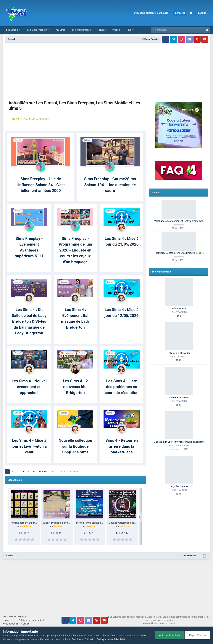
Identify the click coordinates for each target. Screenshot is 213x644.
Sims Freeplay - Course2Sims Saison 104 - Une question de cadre (110, 185)
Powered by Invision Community (159, 624)
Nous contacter (10, 624)
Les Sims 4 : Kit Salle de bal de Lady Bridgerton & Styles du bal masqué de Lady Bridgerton (29, 321)
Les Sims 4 (12, 30)
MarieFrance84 (181, 446)
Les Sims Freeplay (37, 30)
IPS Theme (8, 617)
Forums (101, 30)
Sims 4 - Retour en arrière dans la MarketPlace (122, 446)
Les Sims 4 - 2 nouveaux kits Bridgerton (75, 387)
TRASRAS (181, 312)
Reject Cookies (197, 635)
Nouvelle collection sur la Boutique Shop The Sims (75, 446)
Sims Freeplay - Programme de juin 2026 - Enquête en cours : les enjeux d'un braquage (75, 250)
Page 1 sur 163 (69, 472)
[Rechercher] (167, 30)
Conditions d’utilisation (84, 639)
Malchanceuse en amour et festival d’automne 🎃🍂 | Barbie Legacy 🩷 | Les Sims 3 (179, 221)
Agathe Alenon (179, 486)
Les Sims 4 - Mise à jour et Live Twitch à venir (29, 446)
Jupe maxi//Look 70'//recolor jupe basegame (179, 442)
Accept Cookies (169, 635)
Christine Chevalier (179, 353)
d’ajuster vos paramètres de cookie (128, 636)
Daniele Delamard (179, 397)
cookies (31, 636)
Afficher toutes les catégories (31, 119)
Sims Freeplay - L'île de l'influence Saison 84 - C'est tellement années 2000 (41, 185)
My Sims (60, 30)
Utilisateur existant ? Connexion (153, 13)
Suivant (43, 472)
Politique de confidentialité (32, 620)
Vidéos (116, 30)
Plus (129, 30)
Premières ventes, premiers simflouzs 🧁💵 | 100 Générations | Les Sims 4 (179, 253)
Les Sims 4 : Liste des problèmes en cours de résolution (122, 387)
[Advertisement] (75, 71)
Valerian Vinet (179, 308)
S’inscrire (180, 13)
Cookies (25, 624)
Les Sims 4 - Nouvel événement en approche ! (29, 387)
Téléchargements (81, 30)
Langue (203, 13)
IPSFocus (22, 617)
